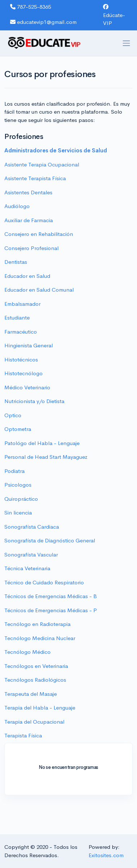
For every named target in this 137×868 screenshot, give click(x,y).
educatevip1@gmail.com (43, 22)
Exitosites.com (106, 855)
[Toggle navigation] (127, 43)
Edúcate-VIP (114, 15)
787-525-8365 (31, 7)
